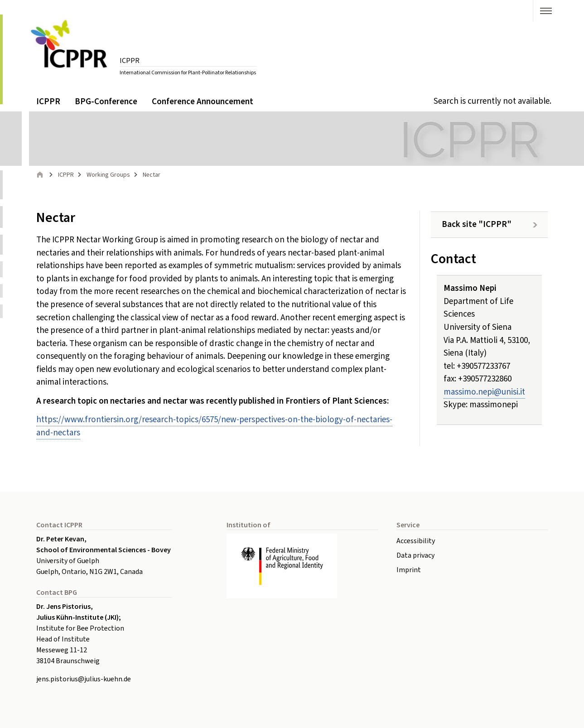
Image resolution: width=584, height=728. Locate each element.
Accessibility (416, 541)
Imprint (409, 570)
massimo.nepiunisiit (484, 392)
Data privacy (415, 555)
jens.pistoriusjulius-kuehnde (84, 679)
